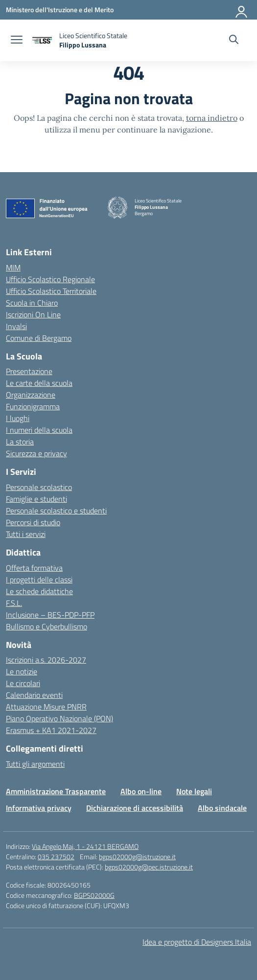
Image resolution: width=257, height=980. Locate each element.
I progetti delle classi (39, 579)
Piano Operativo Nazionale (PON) (59, 718)
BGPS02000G (94, 895)
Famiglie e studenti (36, 499)
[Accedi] (242, 10)
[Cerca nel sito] (234, 41)
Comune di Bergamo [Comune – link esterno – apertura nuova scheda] (39, 338)
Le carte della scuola (39, 383)
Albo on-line (141, 791)
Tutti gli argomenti (35, 764)
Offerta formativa (34, 568)
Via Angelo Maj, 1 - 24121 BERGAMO (85, 846)
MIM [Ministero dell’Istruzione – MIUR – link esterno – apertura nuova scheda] (13, 267)
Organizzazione (31, 395)
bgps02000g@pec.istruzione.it (149, 867)
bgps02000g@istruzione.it (137, 857)
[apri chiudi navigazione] (17, 41)
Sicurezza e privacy (36, 453)
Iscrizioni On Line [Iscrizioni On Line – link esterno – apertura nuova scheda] (33, 314)
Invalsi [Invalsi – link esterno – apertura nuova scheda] (16, 326)
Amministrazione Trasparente (56, 791)
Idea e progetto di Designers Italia (197, 942)
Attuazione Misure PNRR (46, 707)
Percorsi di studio (33, 522)
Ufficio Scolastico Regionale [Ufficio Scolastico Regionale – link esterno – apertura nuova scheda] (50, 279)
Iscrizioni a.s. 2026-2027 (46, 660)
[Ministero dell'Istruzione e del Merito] (60, 10)
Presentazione (29, 371)
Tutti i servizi (26, 534)
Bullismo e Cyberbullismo (47, 626)
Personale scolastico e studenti (56, 511)
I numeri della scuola (39, 430)
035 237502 (56, 857)
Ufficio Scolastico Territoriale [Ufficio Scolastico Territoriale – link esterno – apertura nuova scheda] (51, 291)
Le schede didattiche (39, 591)
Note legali (194, 791)
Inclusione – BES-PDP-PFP (50, 615)
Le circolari (23, 683)
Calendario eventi (34, 695)
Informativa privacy (39, 808)
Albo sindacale (222, 808)
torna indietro (212, 118)
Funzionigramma (33, 406)
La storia (20, 442)
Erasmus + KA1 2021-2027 (51, 730)
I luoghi (18, 418)
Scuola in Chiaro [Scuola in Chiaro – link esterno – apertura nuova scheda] (32, 303)
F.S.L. (14, 603)
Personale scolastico (39, 487)
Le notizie (22, 671)
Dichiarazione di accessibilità (135, 808)
